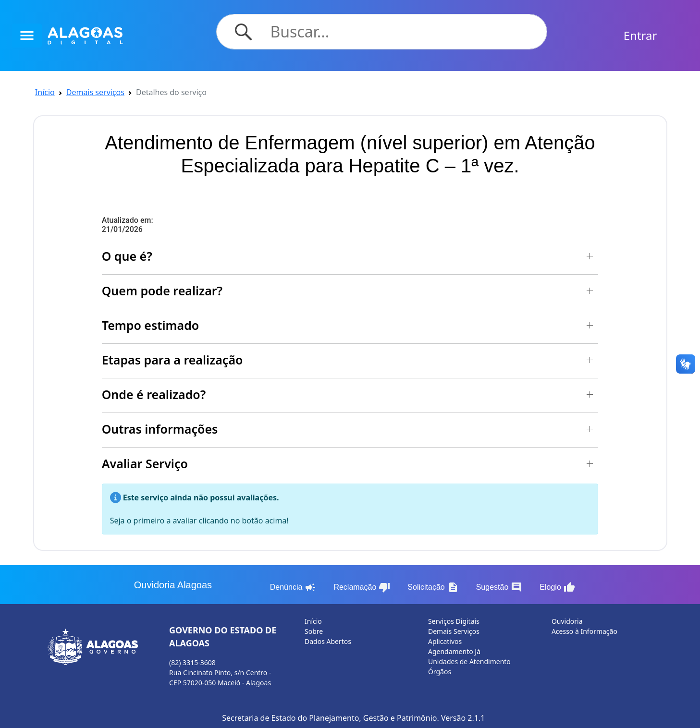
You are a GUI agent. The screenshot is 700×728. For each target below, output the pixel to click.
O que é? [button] (127, 256)
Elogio (557, 587)
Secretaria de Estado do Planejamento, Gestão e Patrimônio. (331, 718)
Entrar (640, 35)
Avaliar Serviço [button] (145, 463)
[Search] (403, 32)
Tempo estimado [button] (151, 325)
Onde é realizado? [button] (154, 394)
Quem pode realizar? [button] (162, 291)
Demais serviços (95, 92)
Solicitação (433, 587)
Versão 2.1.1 (463, 718)
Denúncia (293, 587)
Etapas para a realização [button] (172, 360)
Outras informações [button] (160, 429)
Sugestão (499, 587)
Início (45, 92)
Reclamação (362, 587)
